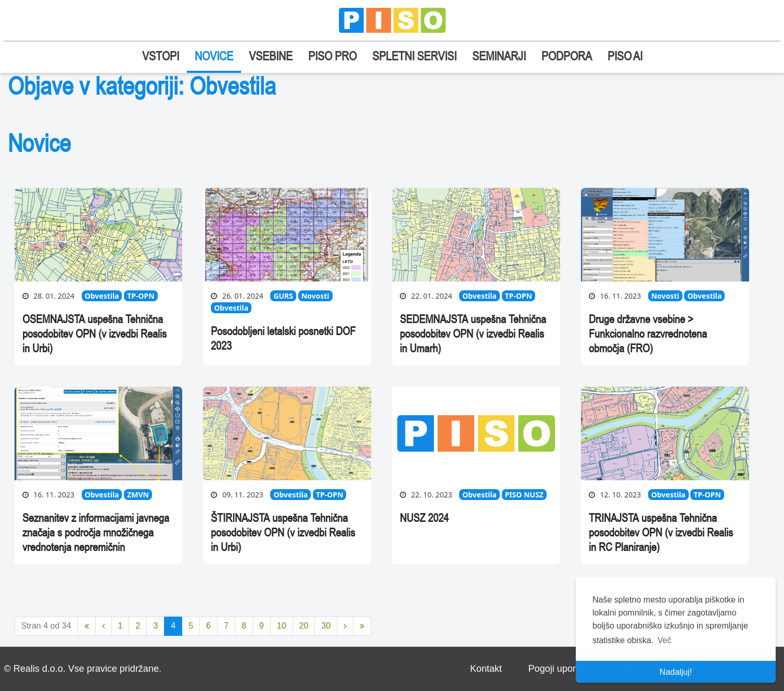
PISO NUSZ (524, 495)
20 (304, 626)
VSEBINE (271, 56)
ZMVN (138, 495)
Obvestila (102, 296)
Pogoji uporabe (560, 669)
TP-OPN (141, 296)
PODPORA (567, 56)
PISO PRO (332, 56)
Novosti (315, 296)
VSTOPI (161, 56)
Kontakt (486, 669)
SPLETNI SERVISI (414, 56)
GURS (283, 296)
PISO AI (625, 56)
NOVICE (214, 56)
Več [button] (665, 640)
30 (326, 626)
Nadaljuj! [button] (676, 672)
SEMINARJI (499, 56)
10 (282, 626)
